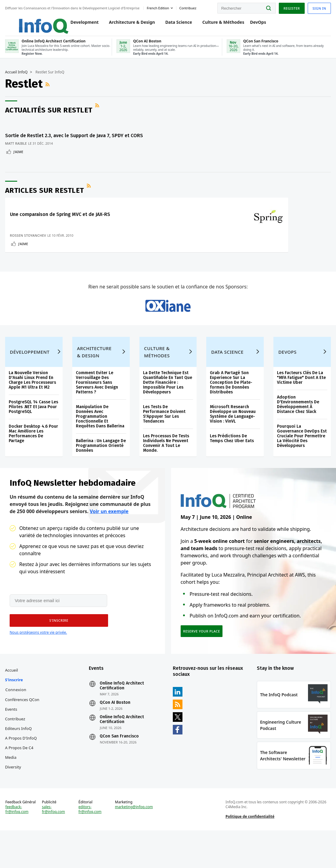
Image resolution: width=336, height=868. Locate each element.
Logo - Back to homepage (31, 22)
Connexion (17, 719)
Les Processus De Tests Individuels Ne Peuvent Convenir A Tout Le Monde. (166, 465)
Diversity (14, 796)
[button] (57, 646)
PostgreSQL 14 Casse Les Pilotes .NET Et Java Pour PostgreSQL (34, 429)
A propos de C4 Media (20, 781)
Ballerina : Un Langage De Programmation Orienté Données (98, 468)
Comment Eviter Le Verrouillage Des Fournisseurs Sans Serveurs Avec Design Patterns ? (98, 404)
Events (12, 738)
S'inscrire (15, 709)
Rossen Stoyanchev (29, 244)
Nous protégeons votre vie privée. (38, 658)
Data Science (172, 25)
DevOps (252, 25)
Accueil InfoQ (17, 77)
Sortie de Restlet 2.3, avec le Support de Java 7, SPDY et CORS (51, 141)
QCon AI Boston (116, 731)
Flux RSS (49, 90)
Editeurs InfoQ (19, 757)
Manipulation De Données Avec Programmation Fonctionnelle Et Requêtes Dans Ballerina (101, 438)
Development (78, 25)
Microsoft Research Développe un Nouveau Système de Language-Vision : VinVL (233, 436)
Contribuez (16, 748)
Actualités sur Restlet (50, 115)
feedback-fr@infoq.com (18, 844)
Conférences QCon (23, 728)
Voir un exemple (109, 537)
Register (291, 7)
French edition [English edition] (159, 7)
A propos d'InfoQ (22, 767)
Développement (31, 374)
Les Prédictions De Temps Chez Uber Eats (232, 460)
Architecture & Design (126, 25)
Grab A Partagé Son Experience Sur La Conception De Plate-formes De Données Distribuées (231, 404)
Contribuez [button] (189, 7)
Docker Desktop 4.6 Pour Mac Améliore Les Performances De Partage (34, 456)
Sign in (318, 7)
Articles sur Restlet (45, 199)
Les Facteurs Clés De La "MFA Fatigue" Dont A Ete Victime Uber (301, 400)
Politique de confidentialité (250, 851)
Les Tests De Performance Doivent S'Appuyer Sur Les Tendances (164, 436)
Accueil (12, 699)
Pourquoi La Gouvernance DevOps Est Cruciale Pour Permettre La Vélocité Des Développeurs (301, 458)
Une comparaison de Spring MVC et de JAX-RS (61, 223)
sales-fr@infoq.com (54, 844)
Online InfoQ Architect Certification (122, 715)
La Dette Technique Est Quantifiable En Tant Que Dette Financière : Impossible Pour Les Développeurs (168, 404)
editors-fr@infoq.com (90, 844)
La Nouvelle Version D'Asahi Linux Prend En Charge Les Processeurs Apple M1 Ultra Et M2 (33, 402)
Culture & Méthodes (217, 25)
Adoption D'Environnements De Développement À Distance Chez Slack (297, 426)
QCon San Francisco (120, 765)
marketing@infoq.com (134, 842)
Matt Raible (17, 152)
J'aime (19, 160)
